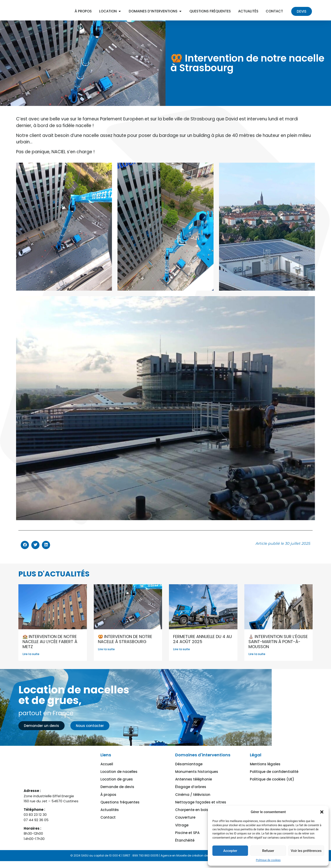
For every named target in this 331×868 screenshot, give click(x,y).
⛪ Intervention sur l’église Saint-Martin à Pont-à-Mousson (278, 649)
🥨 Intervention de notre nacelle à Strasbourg (125, 646)
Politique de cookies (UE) (272, 784)
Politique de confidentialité (274, 777)
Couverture (185, 817)
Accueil (107, 771)
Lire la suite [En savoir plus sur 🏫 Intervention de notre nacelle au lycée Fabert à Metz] (31, 661)
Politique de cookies (268, 860)
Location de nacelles (119, 777)
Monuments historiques (197, 777)
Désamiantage (189, 771)
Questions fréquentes (120, 804)
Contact (108, 817)
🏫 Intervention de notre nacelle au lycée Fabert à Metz (50, 649)
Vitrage (182, 824)
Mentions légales (265, 771)
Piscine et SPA (187, 831)
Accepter (230, 851)
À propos (108, 797)
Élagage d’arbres (191, 791)
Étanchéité (185, 837)
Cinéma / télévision (193, 797)
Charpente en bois (192, 811)
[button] (322, 812)
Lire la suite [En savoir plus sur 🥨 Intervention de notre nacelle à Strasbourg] (106, 656)
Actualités (110, 811)
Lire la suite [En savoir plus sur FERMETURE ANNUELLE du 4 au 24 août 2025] (181, 656)
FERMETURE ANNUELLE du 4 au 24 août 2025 (203, 646)
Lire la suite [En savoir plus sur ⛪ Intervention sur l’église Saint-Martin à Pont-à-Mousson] (257, 661)
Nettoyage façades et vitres (201, 804)
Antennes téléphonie (194, 784)
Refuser (268, 851)
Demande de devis (117, 791)
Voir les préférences (306, 851)
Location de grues (117, 784)
